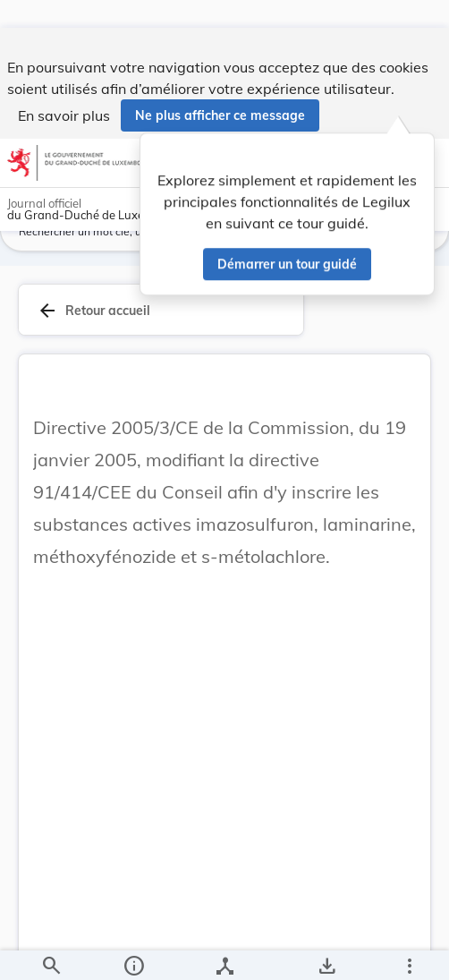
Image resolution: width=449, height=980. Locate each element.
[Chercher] (51, 951)
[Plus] (409, 951)
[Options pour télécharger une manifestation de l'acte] (327, 951)
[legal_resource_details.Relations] (224, 951)
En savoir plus (64, 88)
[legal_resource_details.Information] (133, 951)
